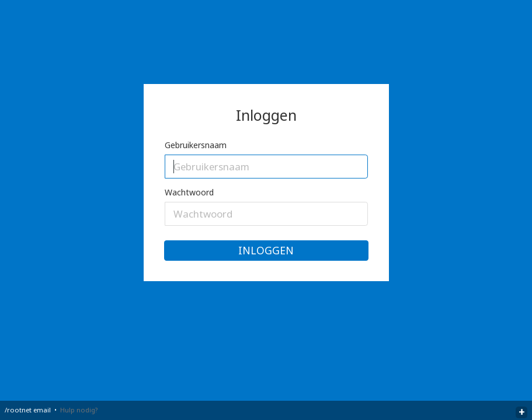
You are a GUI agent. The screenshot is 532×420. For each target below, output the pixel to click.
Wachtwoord (189, 192)
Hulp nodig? (79, 410)
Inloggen (266, 250)
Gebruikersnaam (196, 145)
